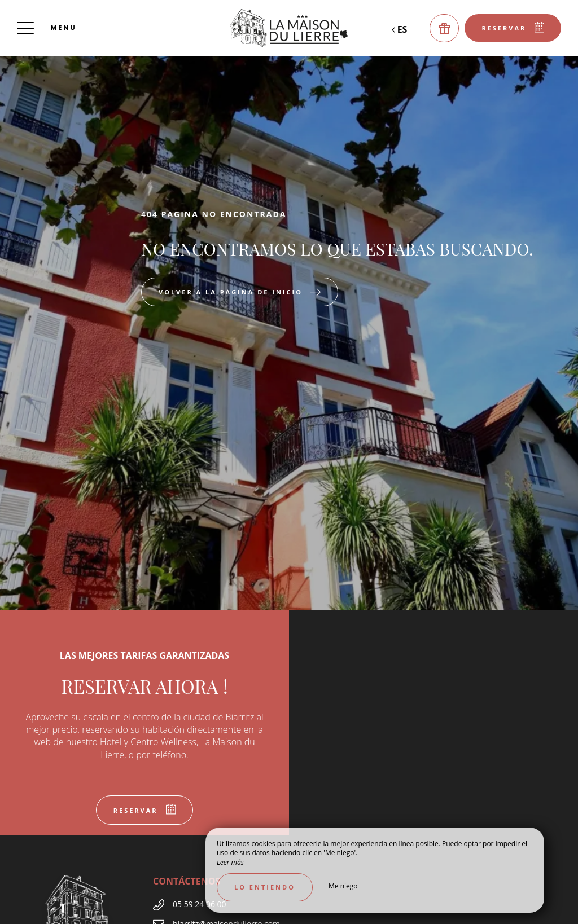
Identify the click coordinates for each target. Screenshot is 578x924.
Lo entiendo (265, 887)
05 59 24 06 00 (200, 904)
